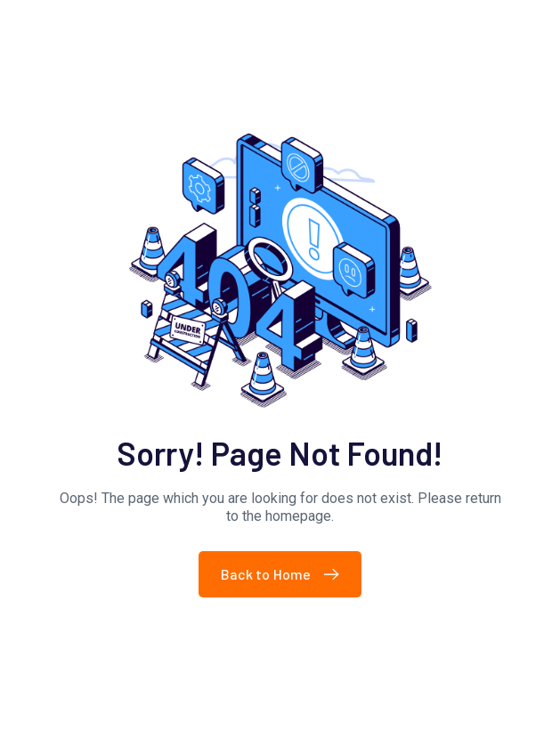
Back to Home (284, 574)
